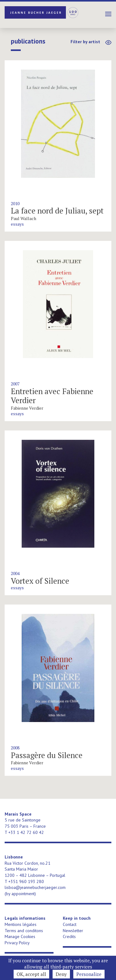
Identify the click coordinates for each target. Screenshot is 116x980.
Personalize (89, 974)
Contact (70, 924)
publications (28, 41)
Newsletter (73, 931)
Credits (69, 936)
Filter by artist (85, 42)
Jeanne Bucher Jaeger (42, 12)
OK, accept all (31, 974)
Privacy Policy (17, 943)
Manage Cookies (20, 936)
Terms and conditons (24, 931)
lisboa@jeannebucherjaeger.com (35, 887)
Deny (61, 974)
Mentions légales (21, 924)
